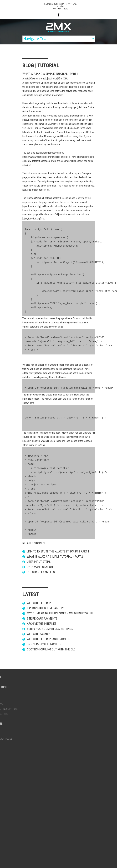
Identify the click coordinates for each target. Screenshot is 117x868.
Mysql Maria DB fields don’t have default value (60, 613)
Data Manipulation (40, 567)
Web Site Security (39, 603)
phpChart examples (41, 572)
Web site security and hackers (49, 639)
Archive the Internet (42, 624)
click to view (68, 433)
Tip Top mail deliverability (45, 608)
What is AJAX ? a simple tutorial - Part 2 (55, 557)
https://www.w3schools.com (49, 128)
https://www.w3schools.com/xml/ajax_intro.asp (46, 157)
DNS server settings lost (45, 644)
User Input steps (39, 562)
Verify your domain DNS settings (50, 629)
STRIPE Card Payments (42, 618)
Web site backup (38, 634)
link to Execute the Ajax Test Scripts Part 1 (58, 551)
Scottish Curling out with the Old (51, 649)
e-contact (61, 6)
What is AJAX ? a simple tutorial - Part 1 (50, 74)
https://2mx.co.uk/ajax (34, 445)
